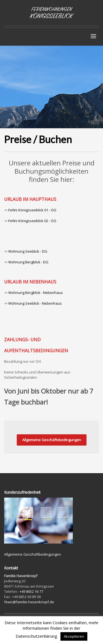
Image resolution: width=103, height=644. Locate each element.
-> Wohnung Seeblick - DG (26, 251)
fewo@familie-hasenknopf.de (29, 602)
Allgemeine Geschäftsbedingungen (52, 440)
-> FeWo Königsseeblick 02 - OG (30, 221)
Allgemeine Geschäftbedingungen (33, 554)
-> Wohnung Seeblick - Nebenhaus (33, 303)
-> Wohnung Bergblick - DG (26, 262)
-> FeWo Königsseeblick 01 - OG (30, 210)
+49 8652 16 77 (31, 591)
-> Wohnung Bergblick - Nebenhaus (34, 293)
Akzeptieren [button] (74, 636)
